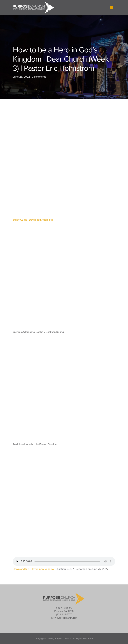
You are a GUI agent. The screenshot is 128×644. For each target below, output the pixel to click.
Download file (21, 569)
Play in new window (42, 569)
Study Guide (20, 220)
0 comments (39, 77)
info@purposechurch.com (64, 618)
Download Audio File (41, 220)
